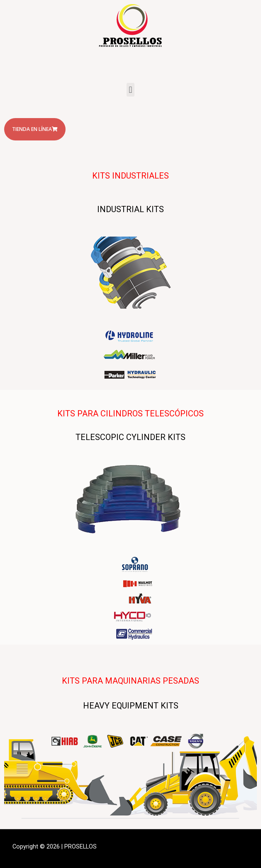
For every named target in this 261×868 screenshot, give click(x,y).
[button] (130, 90)
